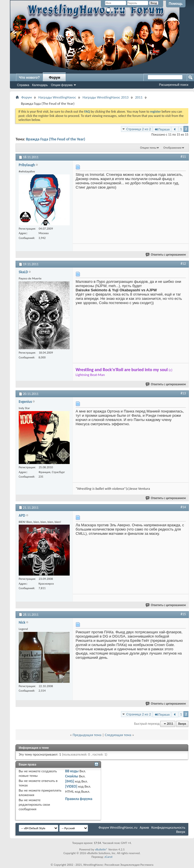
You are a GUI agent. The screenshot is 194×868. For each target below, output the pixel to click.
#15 (183, 614)
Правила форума (79, 799)
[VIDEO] (71, 786)
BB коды (72, 771)
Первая (162, 129)
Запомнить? (117, 10)
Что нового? (29, 78)
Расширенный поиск (174, 85)
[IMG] (70, 781)
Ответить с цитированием (166, 255)
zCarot (109, 857)
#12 (183, 264)
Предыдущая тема (87, 735)
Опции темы (148, 148)
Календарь (40, 85)
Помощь (176, 4)
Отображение (172, 148)
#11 (183, 157)
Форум (54, 78)
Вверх (182, 724)
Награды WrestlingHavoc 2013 (105, 97)
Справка (23, 85)
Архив (144, 827)
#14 (183, 507)
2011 (139, 97)
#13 (183, 393)
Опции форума (62, 85)
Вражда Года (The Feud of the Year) (56, 139)
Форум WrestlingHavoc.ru (118, 827)
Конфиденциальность (168, 827)
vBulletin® (101, 849)
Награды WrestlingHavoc (57, 97)
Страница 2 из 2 (139, 129)
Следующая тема (118, 735)
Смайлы (72, 776)
